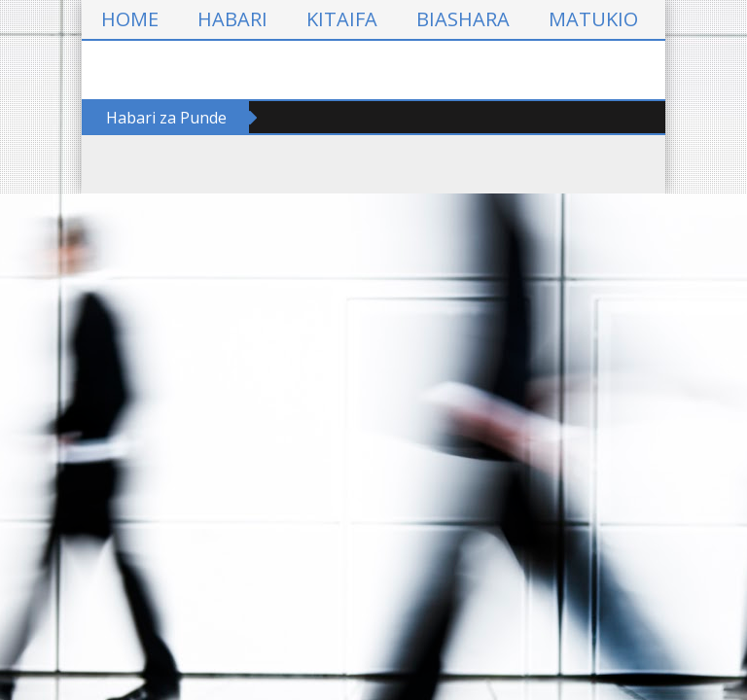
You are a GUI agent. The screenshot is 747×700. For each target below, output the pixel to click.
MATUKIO (593, 19)
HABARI (232, 19)
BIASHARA (463, 19)
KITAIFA (342, 19)
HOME (130, 19)
